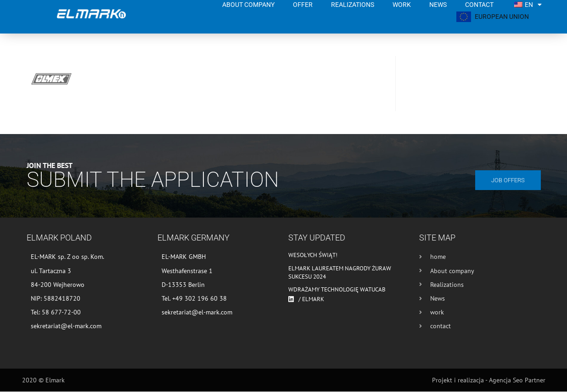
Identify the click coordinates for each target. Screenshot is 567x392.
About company (248, 5)
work (402, 5)
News (438, 5)
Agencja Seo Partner (517, 381)
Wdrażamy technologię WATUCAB (337, 290)
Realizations (353, 5)
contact (479, 5)
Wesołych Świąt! (313, 255)
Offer (303, 5)
